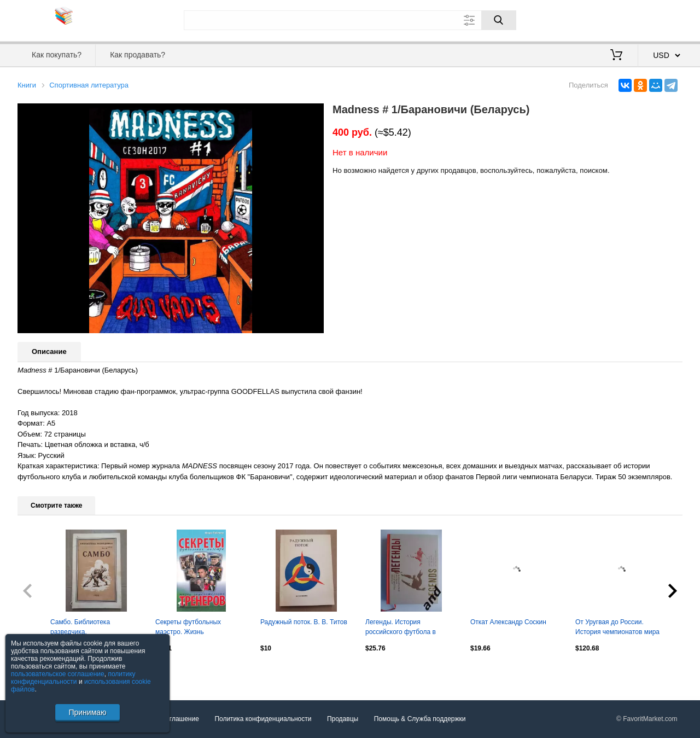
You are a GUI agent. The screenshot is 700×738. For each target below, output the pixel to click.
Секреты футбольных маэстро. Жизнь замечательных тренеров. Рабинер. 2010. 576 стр (195, 628)
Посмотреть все (42, 671)
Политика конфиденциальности (263, 719)
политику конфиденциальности (73, 678)
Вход (619, 19)
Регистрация (660, 19)
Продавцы (343, 719)
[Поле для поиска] (350, 20)
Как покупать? (57, 55)
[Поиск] (499, 20)
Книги (27, 85)
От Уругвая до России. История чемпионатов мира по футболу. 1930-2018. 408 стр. (617, 628)
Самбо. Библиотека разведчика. (80, 627)
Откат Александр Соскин (508, 622)
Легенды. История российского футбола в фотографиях (401, 628)
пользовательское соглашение (58, 674)
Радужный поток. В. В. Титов (304, 622)
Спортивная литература (89, 85)
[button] (314, 113)
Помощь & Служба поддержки (420, 719)
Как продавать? (138, 55)
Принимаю (87, 712)
